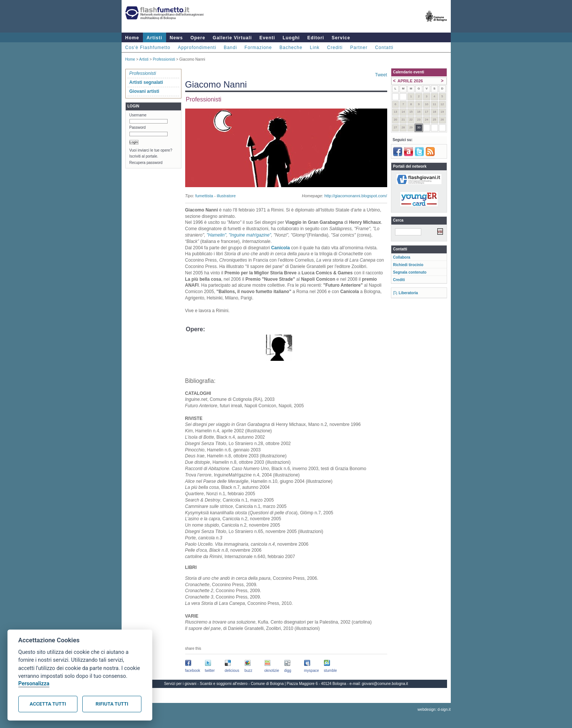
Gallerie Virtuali (233, 38)
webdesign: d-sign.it (434, 709)
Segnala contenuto (410, 272)
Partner (359, 48)
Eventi (267, 38)
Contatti (384, 48)
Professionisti (164, 59)
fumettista (204, 196)
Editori (316, 38)
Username (138, 115)
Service (341, 38)
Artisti (155, 38)
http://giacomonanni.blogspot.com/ (356, 196)
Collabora (402, 257)
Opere (198, 38)
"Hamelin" (216, 235)
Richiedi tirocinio (408, 265)
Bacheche (291, 48)
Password (138, 127)
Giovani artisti (144, 91)
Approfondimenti (197, 48)
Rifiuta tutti (112, 704)
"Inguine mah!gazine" (250, 235)
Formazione (258, 48)
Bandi (230, 48)
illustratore (226, 196)
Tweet (381, 75)
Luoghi (291, 38)
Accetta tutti (48, 704)
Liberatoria (409, 293)
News (176, 38)
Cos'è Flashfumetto (148, 48)
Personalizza (34, 684)
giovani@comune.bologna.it (385, 684)
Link (315, 48)
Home (132, 38)
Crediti (335, 48)
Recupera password (146, 163)
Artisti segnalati (146, 82)
